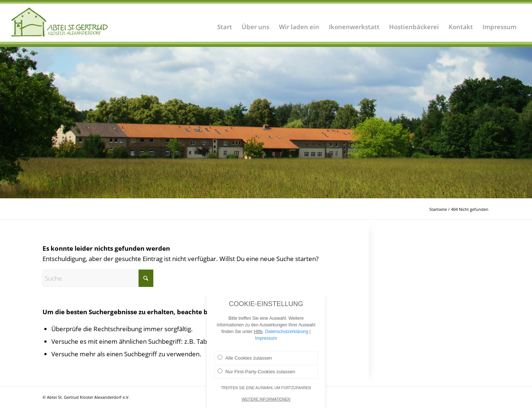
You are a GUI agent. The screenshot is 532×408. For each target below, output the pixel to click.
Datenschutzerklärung (287, 335)
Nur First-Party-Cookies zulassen (256, 374)
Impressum (266, 342)
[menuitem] (225, 22)
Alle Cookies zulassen (245, 361)
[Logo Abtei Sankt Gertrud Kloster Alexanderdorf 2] (60, 22)
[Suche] (98, 278)
